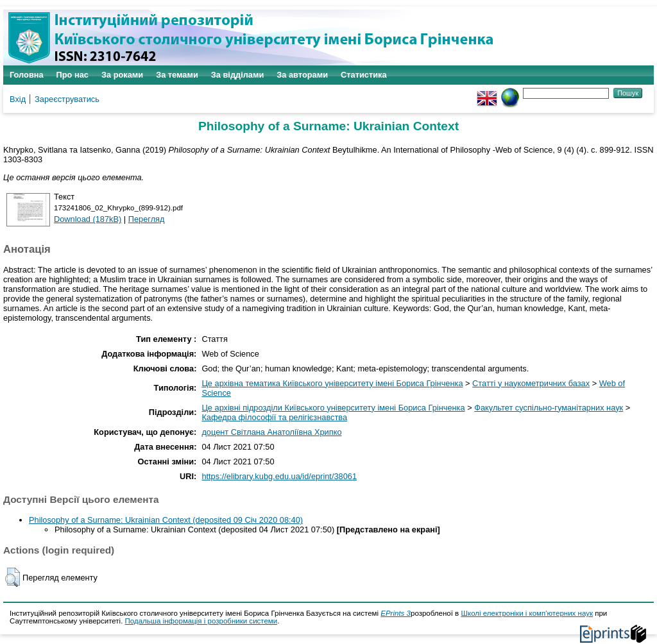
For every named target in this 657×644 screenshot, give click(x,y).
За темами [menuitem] (177, 75)
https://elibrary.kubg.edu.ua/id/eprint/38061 (279, 476)
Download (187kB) (88, 219)
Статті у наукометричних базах (531, 383)
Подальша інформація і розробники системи (201, 621)
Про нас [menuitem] (73, 75)
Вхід (18, 99)
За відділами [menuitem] (238, 75)
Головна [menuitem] (27, 75)
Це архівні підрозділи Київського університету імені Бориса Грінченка (333, 408)
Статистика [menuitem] (364, 75)
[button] (13, 577)
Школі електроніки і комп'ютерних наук (527, 613)
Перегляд (147, 219)
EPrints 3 (396, 613)
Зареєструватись (67, 99)
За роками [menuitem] (122, 75)
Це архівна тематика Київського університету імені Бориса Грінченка (332, 383)
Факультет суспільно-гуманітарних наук (549, 408)
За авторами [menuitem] (302, 75)
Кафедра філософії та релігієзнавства (274, 417)
